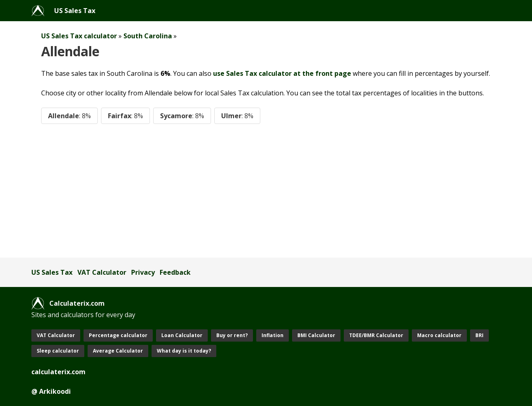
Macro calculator (439, 335)
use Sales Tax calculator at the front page (282, 73)
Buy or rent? (232, 335)
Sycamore (182, 116)
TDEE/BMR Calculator (376, 335)
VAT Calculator (102, 272)
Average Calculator (118, 351)
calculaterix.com (58, 372)
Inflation (273, 335)
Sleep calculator (58, 351)
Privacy (143, 272)
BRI (479, 335)
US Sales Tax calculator (79, 36)
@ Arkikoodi (51, 391)
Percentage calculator (118, 335)
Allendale (69, 116)
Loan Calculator (182, 335)
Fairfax (125, 116)
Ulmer (237, 116)
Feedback (175, 272)
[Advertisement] (266, 191)
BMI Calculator (316, 335)
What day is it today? (184, 351)
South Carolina (148, 36)
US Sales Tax (75, 11)
